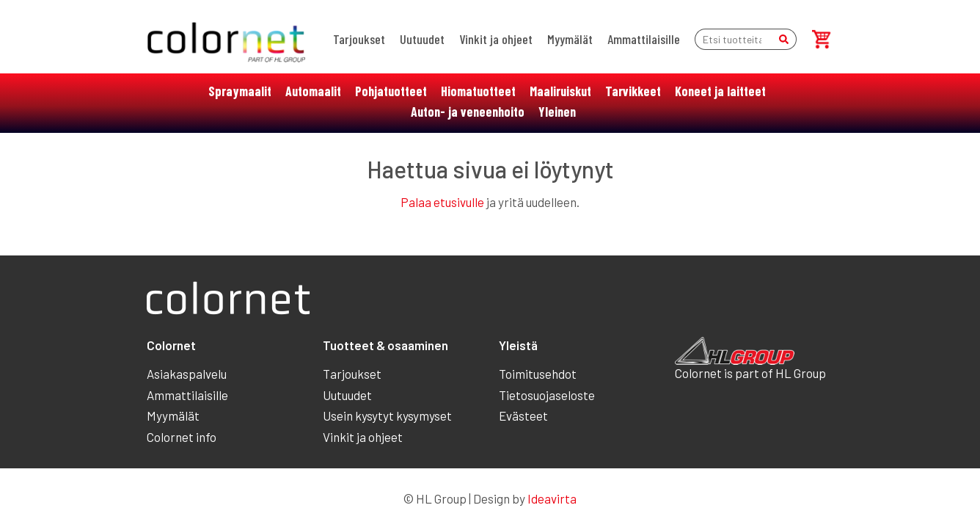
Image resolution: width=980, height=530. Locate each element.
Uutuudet (422, 39)
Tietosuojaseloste (547, 395)
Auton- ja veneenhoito (468, 112)
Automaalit (313, 91)
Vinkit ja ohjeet (496, 39)
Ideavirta (552, 498)
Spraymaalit (240, 91)
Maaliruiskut (560, 91)
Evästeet (523, 415)
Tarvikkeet (633, 91)
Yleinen (557, 112)
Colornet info (182, 437)
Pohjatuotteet (391, 91)
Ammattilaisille (644, 39)
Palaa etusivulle (442, 202)
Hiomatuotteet (478, 91)
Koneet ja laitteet (720, 91)
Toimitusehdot (538, 374)
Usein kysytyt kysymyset (387, 415)
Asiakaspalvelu (187, 374)
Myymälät (570, 39)
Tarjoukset (359, 39)
